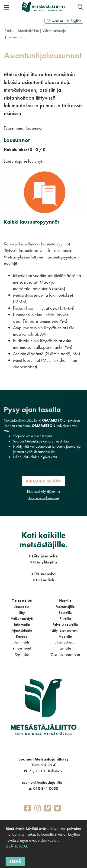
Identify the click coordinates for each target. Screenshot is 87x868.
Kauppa (22, 636)
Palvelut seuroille (65, 625)
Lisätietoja (17, 846)
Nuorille (65, 601)
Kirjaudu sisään (44, 481)
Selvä (15, 861)
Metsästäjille (65, 607)
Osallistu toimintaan (65, 654)
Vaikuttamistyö (22, 618)
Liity (22, 613)
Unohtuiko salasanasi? (43, 498)
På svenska (55, 21)
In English (74, 21)
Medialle (65, 636)
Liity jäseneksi (44, 556)
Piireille (65, 618)
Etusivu (9, 31)
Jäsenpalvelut (65, 642)
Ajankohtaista (22, 630)
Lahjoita (65, 648)
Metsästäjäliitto (28, 31)
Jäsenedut (22, 607)
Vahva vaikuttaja (54, 31)
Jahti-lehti (22, 642)
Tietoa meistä (22, 601)
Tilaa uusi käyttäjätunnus (44, 491)
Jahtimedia (22, 625)
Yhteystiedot (22, 648)
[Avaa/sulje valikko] (6, 7)
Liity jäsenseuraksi (65, 630)
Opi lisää (22, 654)
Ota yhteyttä (44, 562)
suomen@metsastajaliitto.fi (44, 782)
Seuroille (65, 613)
